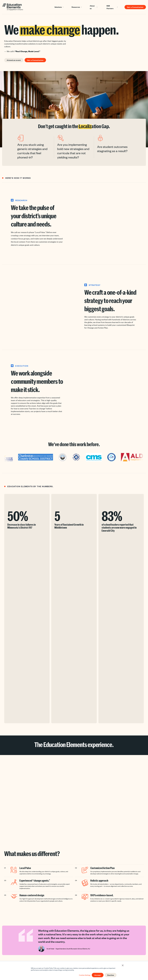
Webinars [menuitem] (72, 953)
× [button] (123, 965)
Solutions (58, 7)
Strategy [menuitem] (48, 949)
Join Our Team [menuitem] (97, 944)
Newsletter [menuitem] (72, 949)
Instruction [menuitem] (49, 940)
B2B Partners (110, 7)
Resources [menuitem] (74, 935)
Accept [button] (98, 975)
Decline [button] (111, 975)
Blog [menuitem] (70, 944)
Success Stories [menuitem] (74, 940)
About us (92, 7)
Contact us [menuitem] (96, 949)
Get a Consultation (135, 7)
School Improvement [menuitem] (52, 957)
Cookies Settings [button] (85, 975)
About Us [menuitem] (97, 935)
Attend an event (14, 60)
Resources (76, 7)
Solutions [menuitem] (50, 935)
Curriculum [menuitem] (49, 953)
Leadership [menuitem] (49, 944)
